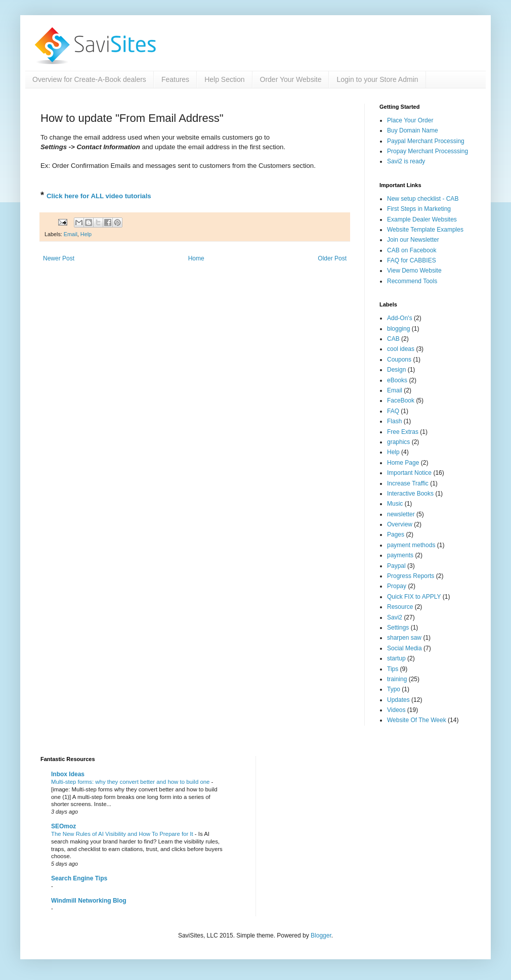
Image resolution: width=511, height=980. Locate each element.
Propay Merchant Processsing (428, 151)
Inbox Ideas (68, 774)
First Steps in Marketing (419, 209)
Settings (398, 628)
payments (400, 555)
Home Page (403, 463)
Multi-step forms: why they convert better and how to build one (131, 782)
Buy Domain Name (413, 130)
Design (396, 370)
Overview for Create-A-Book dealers (89, 79)
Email (71, 234)
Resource (400, 607)
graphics (398, 442)
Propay (397, 586)
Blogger (321, 936)
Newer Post (59, 258)
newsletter (401, 514)
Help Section (224, 79)
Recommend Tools (412, 281)
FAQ (393, 411)
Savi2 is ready (406, 161)
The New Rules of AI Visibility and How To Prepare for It (123, 834)
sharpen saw (404, 638)
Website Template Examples (425, 230)
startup (396, 658)
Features (175, 79)
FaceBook (401, 400)
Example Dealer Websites (422, 219)
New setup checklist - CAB (423, 199)
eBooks (397, 380)
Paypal (396, 566)
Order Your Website (291, 79)
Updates (398, 700)
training (397, 679)
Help (86, 234)
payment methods (411, 545)
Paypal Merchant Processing (426, 141)
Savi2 (395, 617)
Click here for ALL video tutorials (99, 196)
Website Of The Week (417, 720)
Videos (396, 710)
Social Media (404, 648)
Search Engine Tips (79, 878)
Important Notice (409, 473)
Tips (393, 669)
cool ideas (401, 349)
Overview (400, 524)
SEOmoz (63, 826)
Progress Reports (411, 576)
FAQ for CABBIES (412, 260)
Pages (396, 534)
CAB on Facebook (412, 250)
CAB (393, 339)
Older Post (332, 258)
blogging (398, 329)
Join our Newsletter (413, 240)
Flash (394, 421)
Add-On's (400, 318)
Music (395, 504)
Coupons (399, 360)
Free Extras (403, 432)
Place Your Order (410, 120)
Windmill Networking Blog (89, 901)
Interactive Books (410, 494)
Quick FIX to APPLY (414, 597)
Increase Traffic (408, 483)
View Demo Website (414, 271)
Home (196, 258)
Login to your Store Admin (377, 79)
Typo (394, 689)
